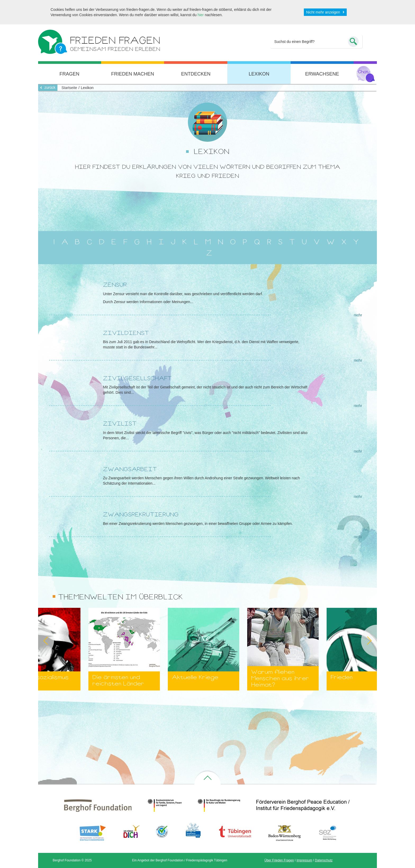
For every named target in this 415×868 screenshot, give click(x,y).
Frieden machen (133, 74)
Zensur (115, 285)
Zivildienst (126, 333)
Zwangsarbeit (130, 469)
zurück (50, 87)
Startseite (69, 88)
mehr (358, 315)
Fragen (69, 74)
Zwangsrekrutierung (141, 514)
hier (200, 15)
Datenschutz (324, 860)
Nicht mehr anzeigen (323, 12)
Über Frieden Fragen (279, 860)
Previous (38, 641)
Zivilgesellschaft (137, 378)
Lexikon (259, 74)
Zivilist (120, 424)
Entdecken (196, 74)
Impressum (304, 860)
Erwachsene (322, 74)
